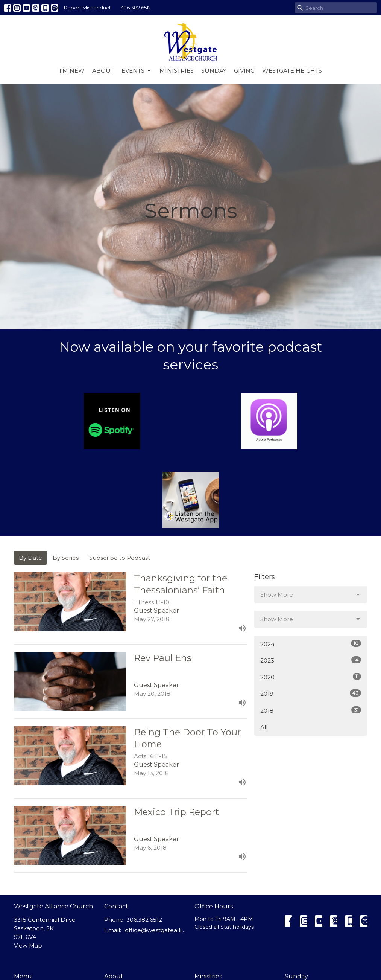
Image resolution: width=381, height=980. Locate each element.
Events (137, 71)
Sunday (214, 71)
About (103, 71)
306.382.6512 (136, 8)
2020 (311, 677)
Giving (244, 71)
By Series (66, 558)
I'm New (72, 71)
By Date (30, 558)
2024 (311, 644)
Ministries (177, 71)
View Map (28, 946)
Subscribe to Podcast (120, 558)
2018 (311, 710)
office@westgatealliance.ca (156, 930)
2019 (311, 693)
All (264, 727)
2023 (311, 660)
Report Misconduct (87, 8)
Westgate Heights (292, 71)
